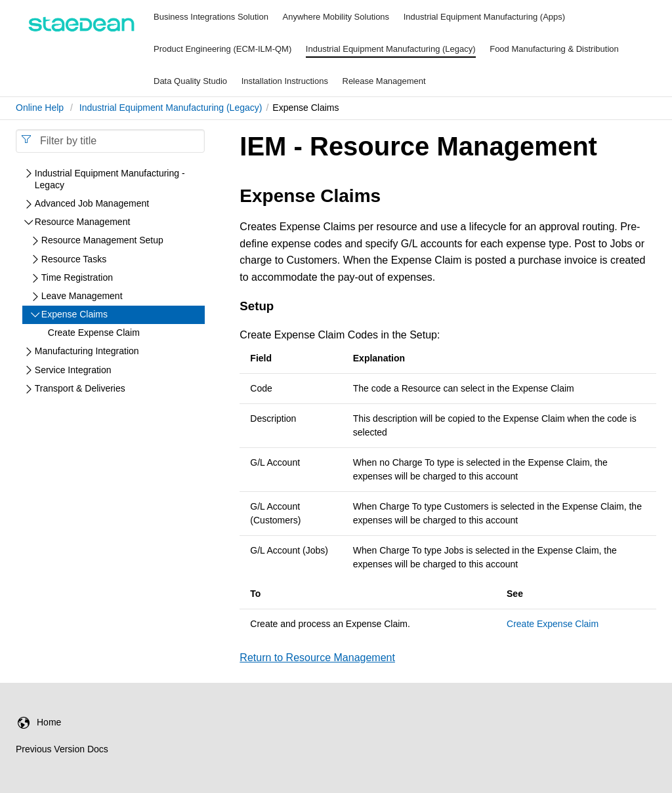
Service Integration (73, 370)
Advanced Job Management (92, 203)
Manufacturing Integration (87, 351)
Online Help (40, 108)
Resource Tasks (74, 259)
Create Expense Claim (553, 624)
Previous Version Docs (62, 749)
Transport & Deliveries (80, 388)
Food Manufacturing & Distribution (554, 49)
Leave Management (82, 296)
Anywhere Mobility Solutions (336, 17)
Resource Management (83, 222)
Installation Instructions (285, 81)
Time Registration (77, 277)
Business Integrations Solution (211, 17)
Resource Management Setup (102, 240)
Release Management (384, 81)
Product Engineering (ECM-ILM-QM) (222, 49)
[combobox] (110, 141)
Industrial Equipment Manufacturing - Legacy (110, 179)
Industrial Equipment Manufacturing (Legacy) (391, 49)
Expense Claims (74, 314)
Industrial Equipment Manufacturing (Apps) (484, 17)
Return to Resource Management (317, 658)
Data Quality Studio (190, 81)
